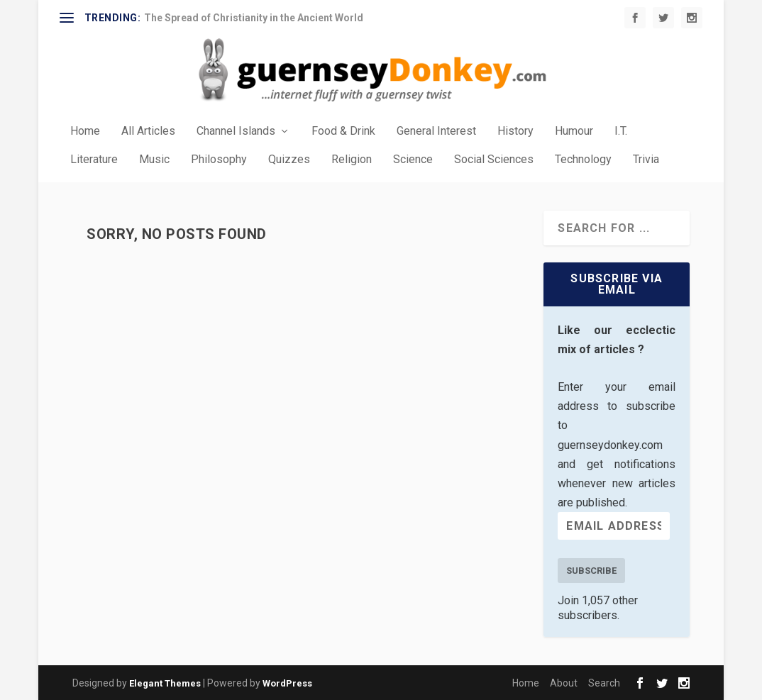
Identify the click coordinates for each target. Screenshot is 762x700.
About (564, 683)
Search (604, 683)
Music (154, 160)
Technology (583, 160)
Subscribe (591, 571)
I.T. (621, 132)
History (515, 132)
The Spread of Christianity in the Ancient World (254, 18)
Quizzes (289, 160)
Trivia (646, 160)
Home (85, 132)
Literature (94, 160)
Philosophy (219, 160)
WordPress (287, 683)
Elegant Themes (165, 683)
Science (413, 160)
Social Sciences (494, 160)
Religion (352, 160)
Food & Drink (343, 132)
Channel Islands (236, 132)
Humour (574, 132)
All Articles (148, 132)
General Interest (436, 132)
